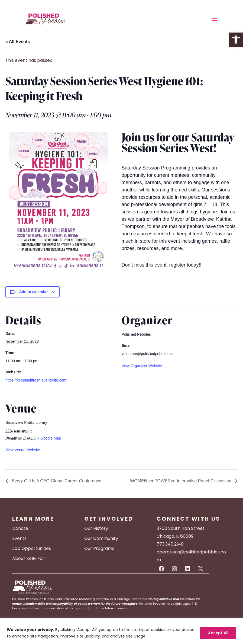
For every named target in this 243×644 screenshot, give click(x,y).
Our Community (101, 538)
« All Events (18, 42)
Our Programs (99, 548)
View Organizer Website (142, 366)
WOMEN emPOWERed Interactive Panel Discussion (181, 481)
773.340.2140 (170, 544)
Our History (96, 528)
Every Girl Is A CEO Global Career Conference (56, 481)
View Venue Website (23, 450)
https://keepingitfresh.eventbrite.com (36, 380)
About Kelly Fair (29, 558)
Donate (20, 528)
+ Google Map (49, 438)
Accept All (218, 633)
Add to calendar (34, 292)
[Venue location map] (209, 432)
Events (19, 538)
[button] (236, 40)
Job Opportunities (32, 548)
